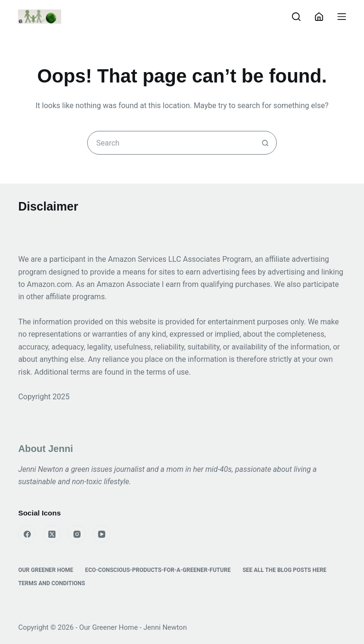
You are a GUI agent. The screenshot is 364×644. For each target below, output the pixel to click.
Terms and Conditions (51, 583)
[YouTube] (102, 534)
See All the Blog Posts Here (285, 570)
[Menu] (342, 17)
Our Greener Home (45, 570)
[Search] (296, 17)
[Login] (319, 17)
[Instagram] (77, 534)
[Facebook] (27, 534)
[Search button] (265, 143)
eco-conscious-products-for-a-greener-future (158, 570)
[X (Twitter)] (52, 534)
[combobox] (171, 143)
